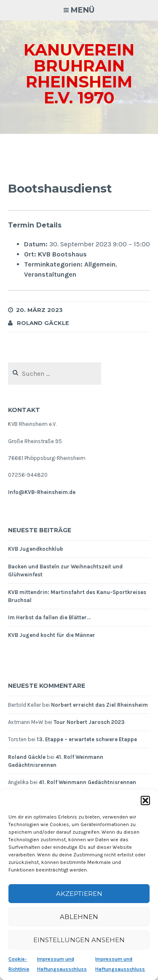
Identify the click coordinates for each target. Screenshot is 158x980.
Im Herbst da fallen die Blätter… (49, 617)
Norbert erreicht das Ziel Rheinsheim (99, 705)
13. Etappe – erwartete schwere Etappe (87, 739)
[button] (145, 800)
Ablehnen (79, 917)
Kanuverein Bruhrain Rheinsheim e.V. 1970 (79, 74)
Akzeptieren (79, 894)
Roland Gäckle (43, 323)
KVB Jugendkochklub (36, 549)
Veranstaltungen (50, 274)
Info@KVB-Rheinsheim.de (42, 492)
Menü (83, 10)
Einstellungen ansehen (79, 940)
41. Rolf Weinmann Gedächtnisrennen (87, 782)
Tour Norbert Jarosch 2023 (89, 722)
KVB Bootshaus (62, 254)
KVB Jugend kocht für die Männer (52, 635)
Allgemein (100, 264)
